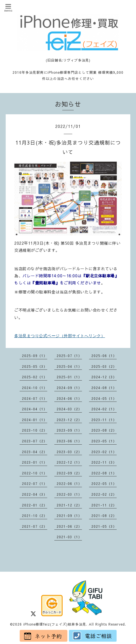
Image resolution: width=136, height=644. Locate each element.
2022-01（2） (35, 505)
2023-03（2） (69, 452)
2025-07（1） (69, 356)
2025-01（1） (69, 377)
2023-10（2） (35, 430)
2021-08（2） (104, 516)
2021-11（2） (104, 505)
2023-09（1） (69, 430)
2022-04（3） (35, 494)
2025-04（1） (69, 366)
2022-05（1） (104, 483)
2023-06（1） (69, 441)
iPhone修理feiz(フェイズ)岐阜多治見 (55, 624)
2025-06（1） (104, 356)
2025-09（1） (35, 356)
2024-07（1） (35, 398)
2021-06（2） (69, 526)
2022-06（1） (69, 483)
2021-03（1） (69, 537)
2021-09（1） (69, 516)
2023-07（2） (35, 441)
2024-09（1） (69, 388)
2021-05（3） (104, 526)
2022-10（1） (35, 473)
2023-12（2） (69, 420)
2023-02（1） (104, 452)
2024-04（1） (35, 409)
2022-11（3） (104, 462)
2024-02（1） (104, 409)
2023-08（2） (104, 430)
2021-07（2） (35, 526)
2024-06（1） (69, 398)
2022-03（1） (69, 494)
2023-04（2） (35, 452)
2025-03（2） (104, 366)
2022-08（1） (104, 473)
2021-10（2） (35, 516)
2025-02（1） (35, 377)
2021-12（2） (69, 505)
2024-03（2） (69, 409)
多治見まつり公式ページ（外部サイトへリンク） (60, 336)
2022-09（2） (69, 473)
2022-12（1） (69, 462)
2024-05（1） (104, 398)
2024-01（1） (35, 420)
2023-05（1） (104, 441)
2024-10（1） (35, 388)
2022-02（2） (104, 494)
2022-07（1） (35, 483)
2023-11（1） (104, 420)
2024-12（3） (104, 377)
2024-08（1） (104, 388)
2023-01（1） (35, 462)
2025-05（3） (35, 366)
